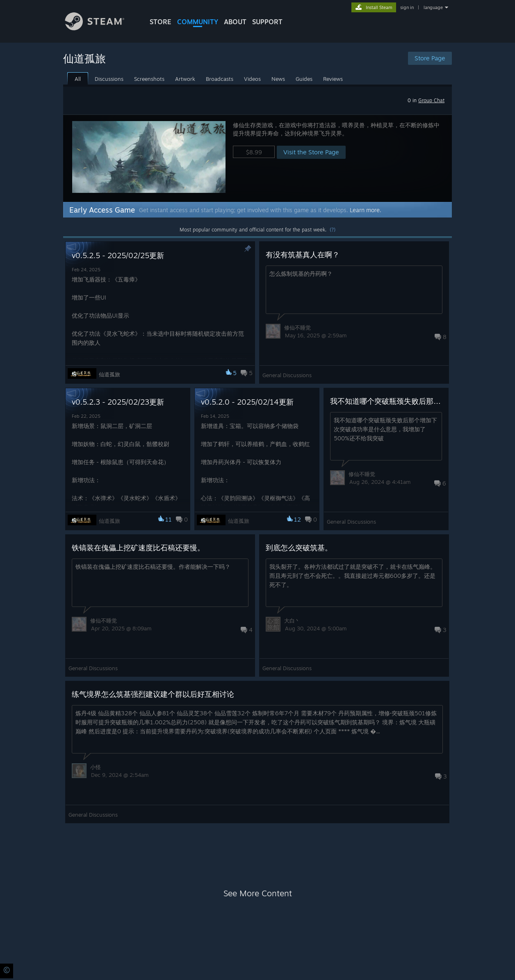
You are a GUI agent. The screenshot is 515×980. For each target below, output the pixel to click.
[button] (257, 158)
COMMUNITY (198, 22)
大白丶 (292, 621)
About (235, 22)
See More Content (258, 893)
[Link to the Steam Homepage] (101, 28)
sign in (407, 7)
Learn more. (366, 210)
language (433, 7)
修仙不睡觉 (297, 327)
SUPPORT (267, 22)
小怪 (96, 767)
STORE (161, 22)
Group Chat (431, 100)
